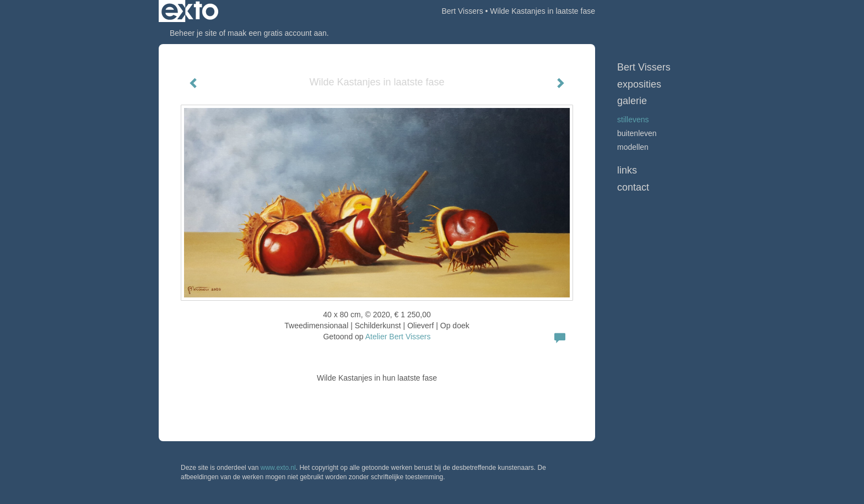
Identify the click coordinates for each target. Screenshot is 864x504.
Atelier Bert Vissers (398, 337)
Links (627, 170)
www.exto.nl (278, 468)
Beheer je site (193, 33)
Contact (633, 187)
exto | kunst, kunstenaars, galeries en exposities (190, 11)
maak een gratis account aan (277, 33)
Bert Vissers (462, 11)
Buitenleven (637, 133)
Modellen (633, 147)
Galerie (632, 101)
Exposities (639, 84)
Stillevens (633, 120)
